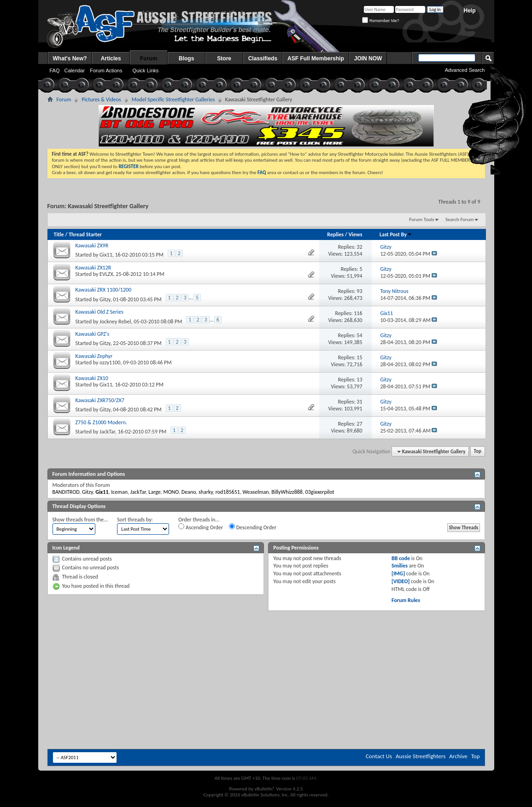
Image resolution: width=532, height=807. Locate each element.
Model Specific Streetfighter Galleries (173, 99)
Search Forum (460, 219)
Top (478, 452)
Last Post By (396, 234)
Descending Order (253, 527)
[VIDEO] (400, 581)
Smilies (400, 566)
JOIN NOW (368, 58)
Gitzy (105, 299)
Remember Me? (380, 21)
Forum (149, 58)
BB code (401, 558)
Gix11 (106, 255)
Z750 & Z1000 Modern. (102, 422)
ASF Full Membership (316, 58)
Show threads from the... (80, 520)
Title (59, 234)
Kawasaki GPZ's (93, 334)
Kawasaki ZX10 (92, 378)
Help (469, 11)
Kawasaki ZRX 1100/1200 (104, 290)
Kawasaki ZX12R (94, 268)
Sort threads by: (135, 520)
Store (224, 58)
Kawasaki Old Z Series (99, 312)
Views (356, 234)
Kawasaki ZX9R (92, 246)
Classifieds (263, 58)
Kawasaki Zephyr (94, 356)
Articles (111, 58)
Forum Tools (421, 219)
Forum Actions (106, 70)
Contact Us (379, 756)
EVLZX (106, 274)
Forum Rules (406, 600)
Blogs (186, 58)
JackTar (107, 432)
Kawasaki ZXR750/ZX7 (100, 400)
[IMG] (398, 573)
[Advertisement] (266, 638)
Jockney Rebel (115, 322)
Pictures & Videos (101, 99)
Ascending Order (201, 527)
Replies (335, 234)
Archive (458, 756)
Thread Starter (85, 234)
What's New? (70, 58)
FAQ (55, 70)
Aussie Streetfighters (421, 756)
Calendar (75, 70)
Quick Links (145, 70)
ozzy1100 (110, 363)
